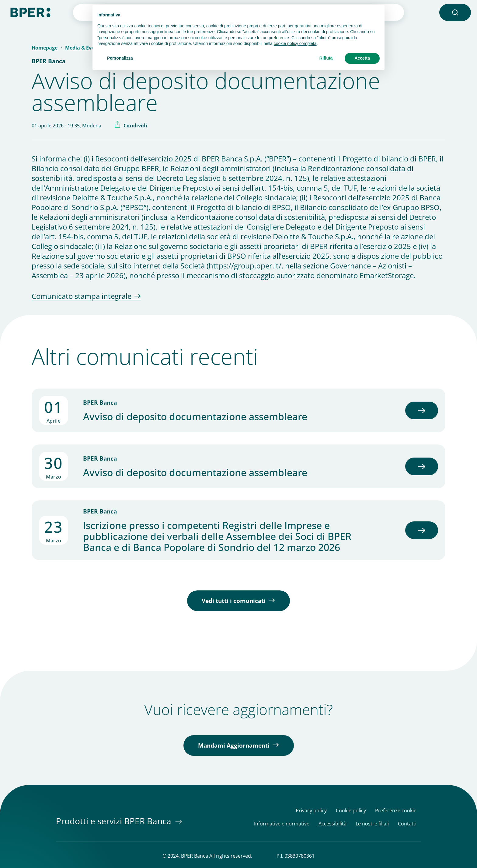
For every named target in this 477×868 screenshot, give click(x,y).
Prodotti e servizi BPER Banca (115, 821)
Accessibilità (333, 824)
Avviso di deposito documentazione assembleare (195, 417)
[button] (455, 12)
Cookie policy (351, 811)
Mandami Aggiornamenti (234, 745)
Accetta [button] (362, 58)
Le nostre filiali (372, 824)
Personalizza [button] (120, 58)
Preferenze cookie (396, 811)
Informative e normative (282, 824)
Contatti (407, 824)
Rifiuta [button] (326, 58)
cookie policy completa (295, 43)
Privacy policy (311, 811)
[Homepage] (30, 12)
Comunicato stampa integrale (82, 296)
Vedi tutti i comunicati (234, 601)
